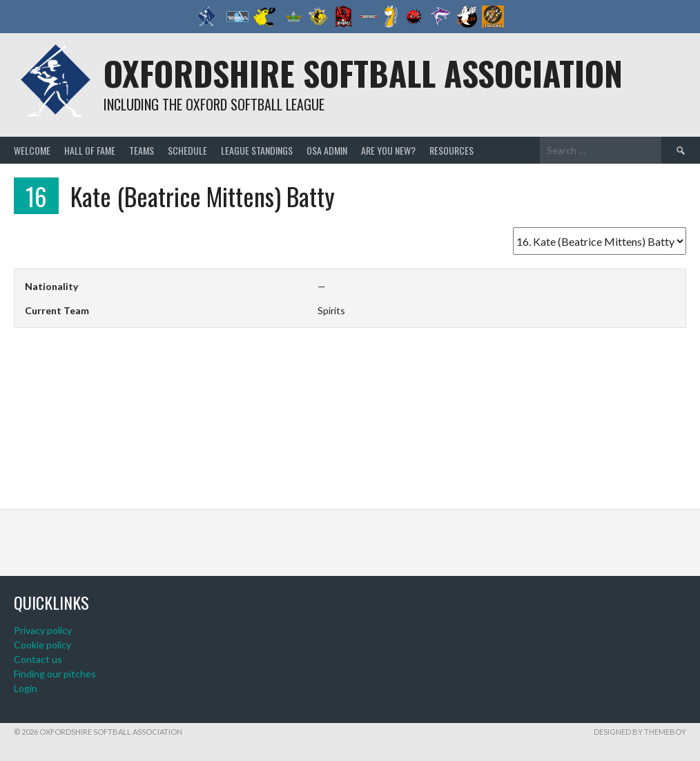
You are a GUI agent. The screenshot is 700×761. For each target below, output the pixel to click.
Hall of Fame (90, 150)
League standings (257, 150)
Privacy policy (43, 630)
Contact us (38, 659)
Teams (142, 150)
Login (26, 688)
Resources (451, 150)
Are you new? (388, 150)
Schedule (187, 150)
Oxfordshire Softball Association (363, 73)
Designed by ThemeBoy (640, 732)
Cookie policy (42, 645)
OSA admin (327, 150)
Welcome (32, 150)
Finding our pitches (55, 674)
